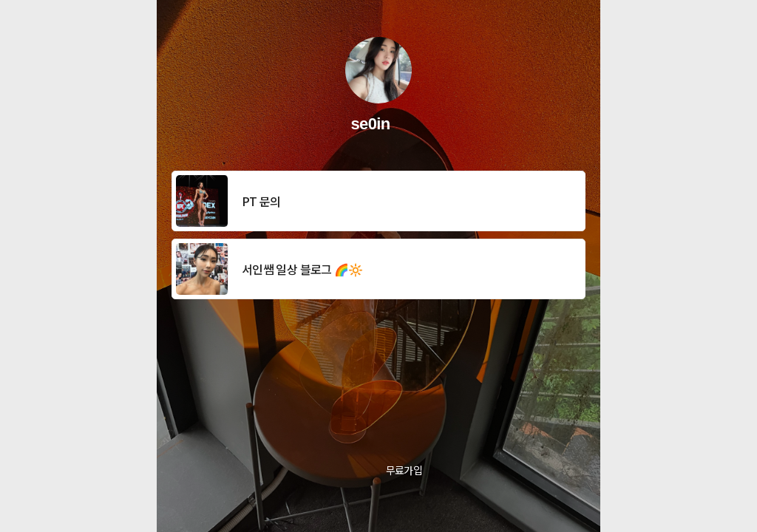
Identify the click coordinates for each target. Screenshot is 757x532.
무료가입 (404, 470)
